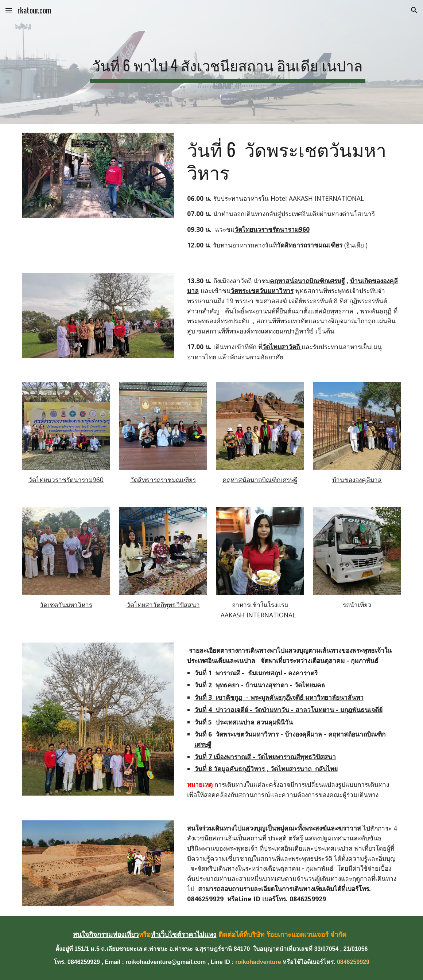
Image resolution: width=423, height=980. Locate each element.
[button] (9, 10)
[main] (228, 62)
